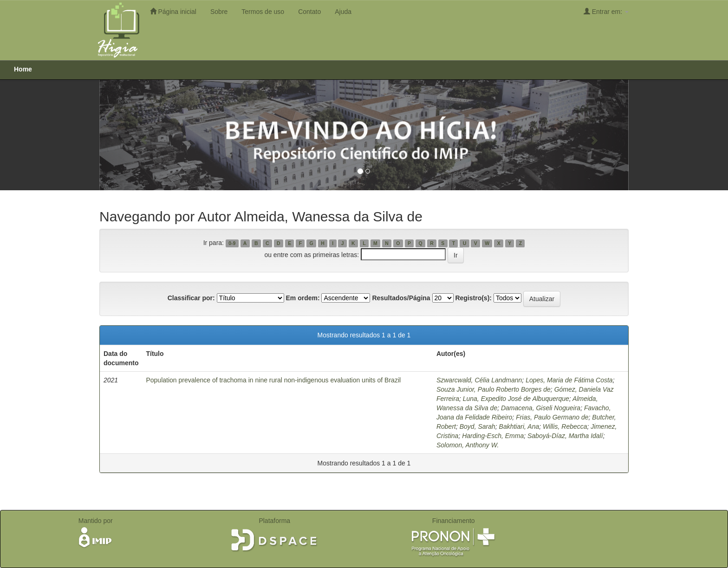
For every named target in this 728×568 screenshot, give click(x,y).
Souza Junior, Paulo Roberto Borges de (494, 389)
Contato (309, 12)
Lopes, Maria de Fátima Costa (569, 380)
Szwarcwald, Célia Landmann (479, 380)
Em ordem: (302, 298)
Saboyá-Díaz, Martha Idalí (565, 436)
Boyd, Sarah (478, 426)
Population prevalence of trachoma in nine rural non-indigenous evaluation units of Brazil (273, 380)
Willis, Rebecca (565, 426)
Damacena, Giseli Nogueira (541, 408)
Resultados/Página (401, 298)
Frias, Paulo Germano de (552, 417)
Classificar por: (191, 298)
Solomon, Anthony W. (468, 445)
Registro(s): (473, 298)
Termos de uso (263, 12)
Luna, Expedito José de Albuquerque (516, 399)
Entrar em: (606, 11)
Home (23, 69)
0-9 (232, 243)
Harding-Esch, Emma (493, 436)
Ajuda (343, 12)
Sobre (219, 12)
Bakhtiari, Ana (519, 426)
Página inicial (173, 11)
